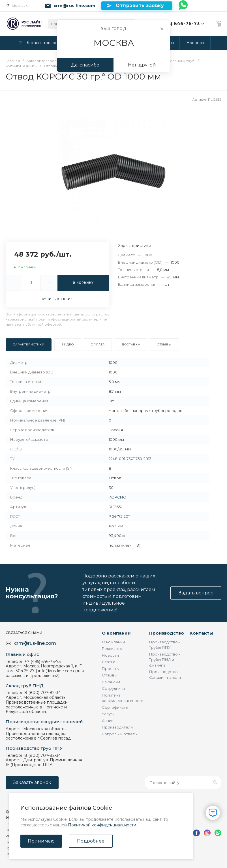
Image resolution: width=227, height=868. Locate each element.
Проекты (111, 669)
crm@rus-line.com (74, 6)
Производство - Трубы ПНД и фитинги (165, 660)
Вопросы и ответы (120, 734)
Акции (108, 721)
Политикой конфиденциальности (102, 825)
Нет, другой (142, 65)
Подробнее (91, 841)
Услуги (108, 714)
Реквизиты (112, 648)
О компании (116, 633)
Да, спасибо (85, 65)
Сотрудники (113, 688)
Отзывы (110, 675)
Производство (167, 633)
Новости (110, 655)
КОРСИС (117, 497)
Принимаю (41, 841)
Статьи (109, 662)
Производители (117, 727)
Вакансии (111, 682)
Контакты (201, 633)
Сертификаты (115, 707)
